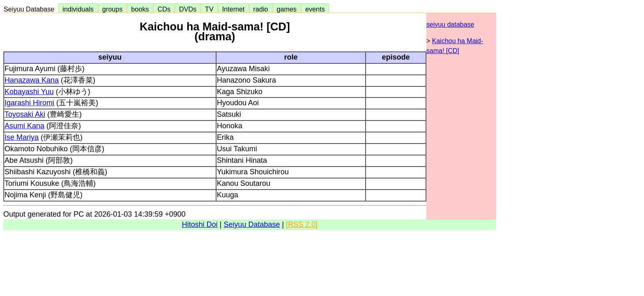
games (287, 9)
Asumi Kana (24, 126)
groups (113, 9)
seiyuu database (450, 24)
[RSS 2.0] (302, 224)
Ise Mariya (22, 137)
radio (261, 9)
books (140, 9)
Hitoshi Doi (200, 224)
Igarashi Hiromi (29, 103)
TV (209, 9)
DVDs (188, 9)
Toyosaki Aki (25, 114)
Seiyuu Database (31, 9)
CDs (164, 9)
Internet (233, 9)
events (315, 9)
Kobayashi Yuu (29, 92)
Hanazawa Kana (32, 80)
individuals (78, 9)
